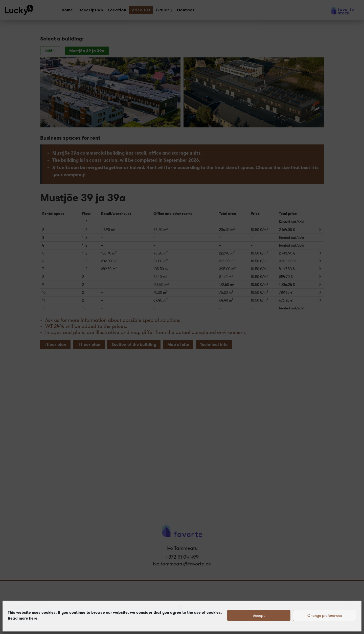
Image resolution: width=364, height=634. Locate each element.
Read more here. (23, 618)
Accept (259, 615)
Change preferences (325, 615)
